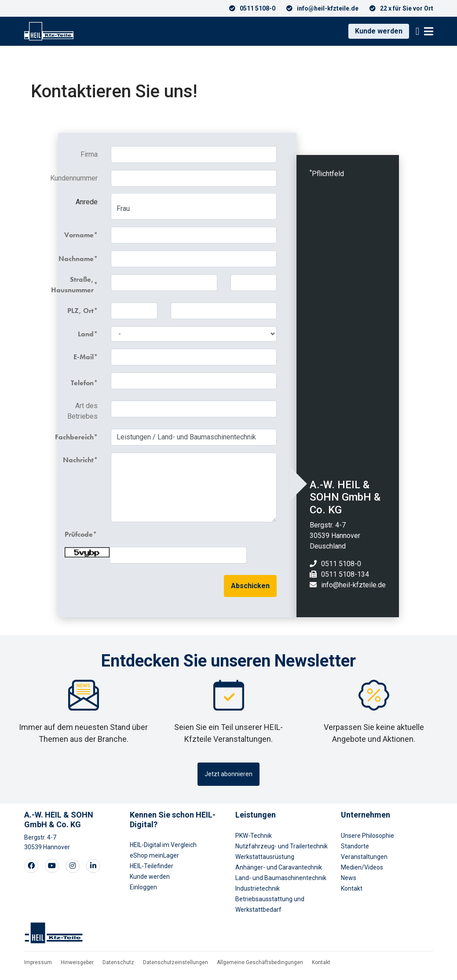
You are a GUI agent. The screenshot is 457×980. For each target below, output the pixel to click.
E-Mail (84, 357)
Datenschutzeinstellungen (175, 962)
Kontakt (352, 888)
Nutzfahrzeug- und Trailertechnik (282, 846)
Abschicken (250, 586)
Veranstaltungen (364, 857)
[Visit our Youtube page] (52, 866)
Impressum (38, 962)
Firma (89, 154)
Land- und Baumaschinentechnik (281, 878)
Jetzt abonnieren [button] (228, 774)
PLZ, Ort (80, 311)
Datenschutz (118, 962)
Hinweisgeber (77, 962)
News (349, 878)
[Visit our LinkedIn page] (93, 866)
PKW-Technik (254, 836)
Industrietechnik (258, 888)
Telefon (82, 383)
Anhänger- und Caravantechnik (279, 867)
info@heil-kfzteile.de (353, 585)
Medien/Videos (362, 867)
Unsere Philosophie (367, 836)
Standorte (355, 846)
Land (86, 334)
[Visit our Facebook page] (31, 866)
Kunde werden (379, 31)
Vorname (79, 235)
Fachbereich (79, 437)
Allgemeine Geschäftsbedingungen (260, 962)
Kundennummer (81, 178)
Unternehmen (366, 815)
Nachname (79, 259)
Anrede (87, 202)
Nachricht (79, 460)
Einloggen (143, 887)
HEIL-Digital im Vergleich (163, 845)
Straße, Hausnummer (79, 285)
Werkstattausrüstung (265, 857)
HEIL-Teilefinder (152, 866)
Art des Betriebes (82, 411)
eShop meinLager (154, 855)
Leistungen (256, 815)
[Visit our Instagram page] (73, 866)
